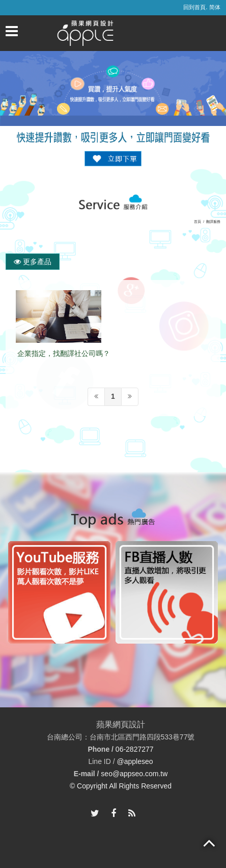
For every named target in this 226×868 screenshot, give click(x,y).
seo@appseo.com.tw (134, 774)
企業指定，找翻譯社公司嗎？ (64, 353)
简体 (215, 7)
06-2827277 (135, 750)
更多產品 (33, 262)
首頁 (197, 222)
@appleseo (135, 761)
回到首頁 (194, 7)
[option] (59, 592)
